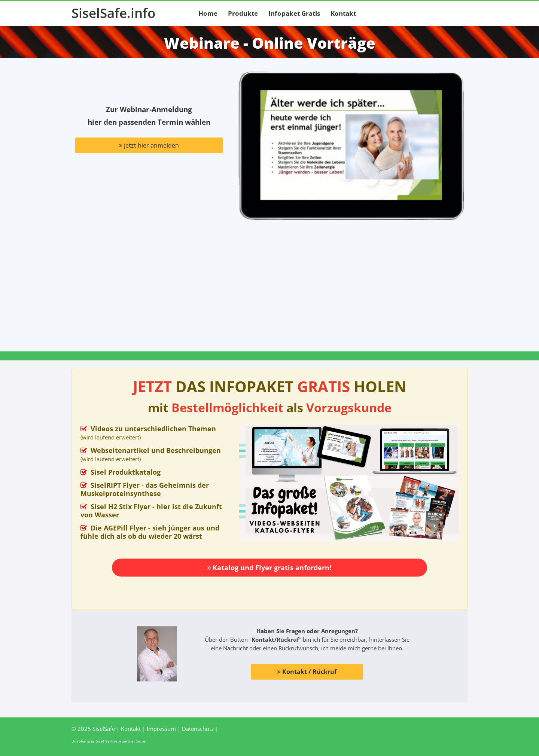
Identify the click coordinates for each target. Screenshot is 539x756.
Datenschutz (198, 729)
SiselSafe (104, 729)
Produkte (243, 13)
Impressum (161, 729)
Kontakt (343, 13)
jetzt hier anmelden (149, 145)
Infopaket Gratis (294, 13)
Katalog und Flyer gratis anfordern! (269, 568)
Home (208, 13)
